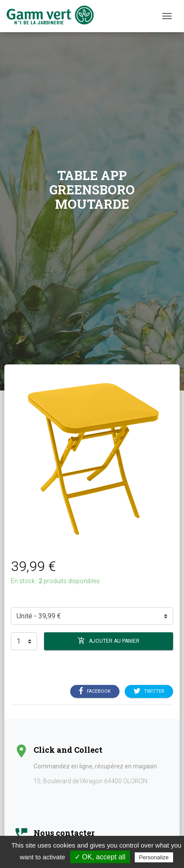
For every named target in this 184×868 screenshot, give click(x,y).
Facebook (95, 691)
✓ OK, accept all (100, 857)
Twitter (149, 691)
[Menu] (167, 16)
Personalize (154, 857)
